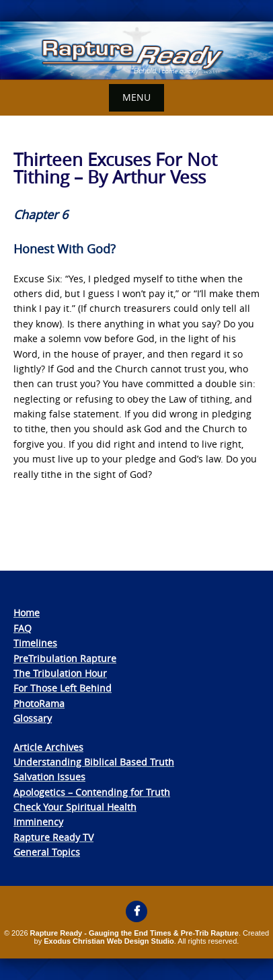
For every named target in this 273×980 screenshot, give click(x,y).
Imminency (38, 822)
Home (27, 613)
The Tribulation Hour (60, 673)
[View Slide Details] (136, 51)
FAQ (23, 628)
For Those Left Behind (63, 688)
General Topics (47, 852)
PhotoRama (39, 703)
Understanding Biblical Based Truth (94, 762)
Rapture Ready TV (53, 837)
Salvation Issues (49, 777)
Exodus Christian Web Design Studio (109, 941)
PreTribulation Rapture (65, 658)
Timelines (35, 643)
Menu (136, 97)
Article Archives (48, 747)
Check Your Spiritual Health (75, 807)
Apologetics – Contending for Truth (92, 792)
